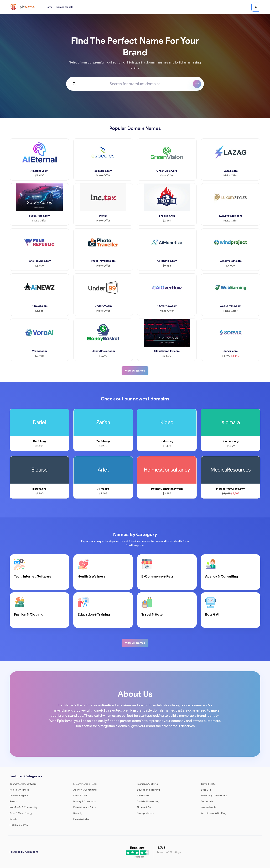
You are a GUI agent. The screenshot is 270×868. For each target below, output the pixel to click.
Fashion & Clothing (147, 784)
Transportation (146, 813)
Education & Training (148, 790)
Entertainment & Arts (85, 807)
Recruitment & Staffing (214, 813)
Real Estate (143, 796)
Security (78, 813)
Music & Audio (81, 819)
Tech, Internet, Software (23, 784)
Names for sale (65, 7)
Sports (13, 819)
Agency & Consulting (85, 790)
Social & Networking (148, 801)
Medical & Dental (19, 825)
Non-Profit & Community (23, 807)
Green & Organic (19, 796)
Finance (14, 801)
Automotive (207, 801)
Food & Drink (80, 796)
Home (49, 7)
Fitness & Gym (145, 807)
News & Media (208, 807)
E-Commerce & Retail (85, 784)
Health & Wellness (19, 790)
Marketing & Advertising (214, 796)
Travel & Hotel (208, 784)
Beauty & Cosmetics (85, 801)
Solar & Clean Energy (21, 813)
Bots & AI (206, 790)
